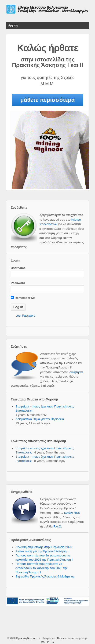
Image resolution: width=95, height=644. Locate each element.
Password (18, 283)
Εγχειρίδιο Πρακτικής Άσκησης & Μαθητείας (45, 576)
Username (18, 268)
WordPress (47, 642)
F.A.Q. (58, 526)
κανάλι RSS (72, 513)
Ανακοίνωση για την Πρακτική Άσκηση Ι (42, 551)
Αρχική (13, 25)
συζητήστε (76, 372)
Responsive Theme (54, 638)
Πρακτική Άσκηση (26, 638)
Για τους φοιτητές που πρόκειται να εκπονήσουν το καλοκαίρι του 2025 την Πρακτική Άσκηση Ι (42, 568)
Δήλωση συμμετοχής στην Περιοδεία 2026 (44, 547)
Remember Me (23, 298)
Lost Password (25, 316)
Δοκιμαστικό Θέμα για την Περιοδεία (40, 419)
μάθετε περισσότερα (47, 100)
